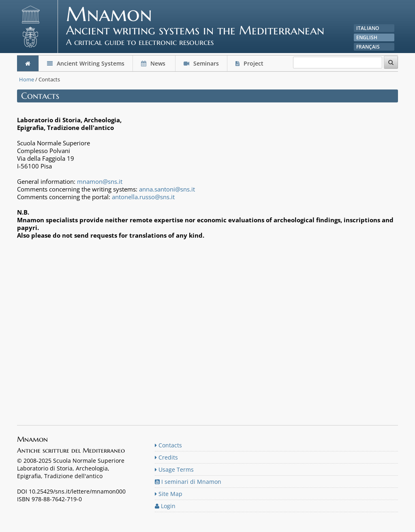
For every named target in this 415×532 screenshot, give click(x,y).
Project (250, 63)
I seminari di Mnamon (188, 482)
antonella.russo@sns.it (143, 197)
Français (368, 47)
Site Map (169, 494)
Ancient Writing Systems (86, 63)
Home (27, 79)
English (367, 37)
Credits (166, 457)
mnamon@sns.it (100, 181)
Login (165, 506)
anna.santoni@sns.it (167, 189)
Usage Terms (174, 469)
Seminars (201, 63)
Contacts (168, 445)
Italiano (368, 28)
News (154, 63)
